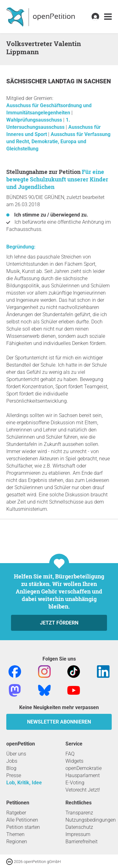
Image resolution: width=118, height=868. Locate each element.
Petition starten (23, 827)
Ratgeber (16, 813)
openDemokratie (84, 768)
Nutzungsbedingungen (91, 820)
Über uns (16, 754)
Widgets (74, 761)
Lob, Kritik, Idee (24, 783)
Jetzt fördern (59, 623)
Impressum (78, 834)
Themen (15, 834)
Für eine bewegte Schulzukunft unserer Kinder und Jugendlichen (57, 179)
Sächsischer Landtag (41, 81)
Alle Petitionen (22, 820)
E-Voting (75, 783)
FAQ (70, 754)
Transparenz (79, 813)
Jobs (12, 761)
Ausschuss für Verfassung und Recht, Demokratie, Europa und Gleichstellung (58, 141)
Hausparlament (83, 775)
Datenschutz (79, 827)
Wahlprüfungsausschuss (35, 120)
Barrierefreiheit (81, 842)
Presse (14, 775)
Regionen (17, 842)
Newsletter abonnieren (59, 722)
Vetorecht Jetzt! (83, 790)
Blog (11, 768)
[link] (108, 17)
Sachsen (97, 81)
